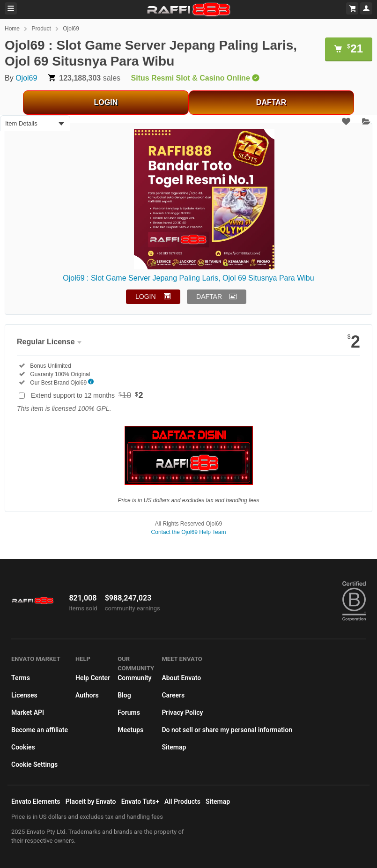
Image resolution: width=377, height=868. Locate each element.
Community (134, 678)
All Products (182, 801)
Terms (21, 678)
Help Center (93, 678)
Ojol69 (71, 29)
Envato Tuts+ (140, 801)
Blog (124, 695)
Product (41, 29)
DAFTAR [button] (209, 297)
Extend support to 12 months (87, 395)
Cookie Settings (34, 764)
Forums (129, 712)
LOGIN (106, 102)
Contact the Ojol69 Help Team (189, 532)
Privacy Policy (182, 712)
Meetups (130, 730)
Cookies (23, 747)
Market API (28, 712)
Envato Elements (36, 801)
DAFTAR (271, 102)
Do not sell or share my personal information (227, 730)
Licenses (24, 695)
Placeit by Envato (91, 801)
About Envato (181, 678)
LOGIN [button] (146, 297)
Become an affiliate (40, 730)
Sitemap (174, 747)
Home (12, 29)
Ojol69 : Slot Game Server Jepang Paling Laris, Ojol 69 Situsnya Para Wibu (188, 278)
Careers (173, 695)
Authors (87, 695)
